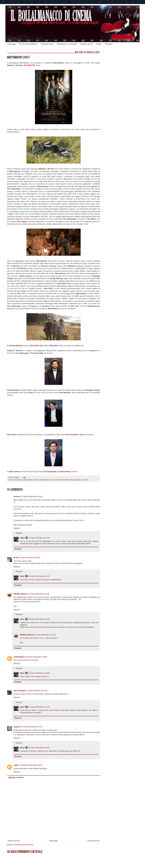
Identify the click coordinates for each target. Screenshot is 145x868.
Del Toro (75, 306)
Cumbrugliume (19, 657)
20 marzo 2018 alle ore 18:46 (36, 657)
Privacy (99, 44)
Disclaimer (109, 44)
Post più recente (14, 841)
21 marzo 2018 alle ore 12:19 (39, 707)
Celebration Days (47, 44)
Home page (11, 44)
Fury (82, 435)
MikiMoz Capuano (20, 594)
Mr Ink (16, 558)
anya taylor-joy (18, 480)
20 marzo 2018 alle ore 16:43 (39, 619)
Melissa (43, 169)
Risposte (19, 533)
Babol (22, 538)
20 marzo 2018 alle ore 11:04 (39, 538)
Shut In (32, 393)
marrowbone (66, 480)
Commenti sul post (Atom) (24, 845)
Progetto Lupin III (86, 44)
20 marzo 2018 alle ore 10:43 (32, 497)
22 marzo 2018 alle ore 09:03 (39, 748)
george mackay (44, 480)
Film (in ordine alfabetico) (28, 44)
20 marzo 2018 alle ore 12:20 (30, 558)
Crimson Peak (64, 472)
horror (52, 480)
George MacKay (16, 346)
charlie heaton (28, 480)
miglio (16, 765)
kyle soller (58, 480)
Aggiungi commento (16, 777)
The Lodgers (22, 222)
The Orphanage (50, 472)
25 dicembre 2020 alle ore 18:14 (31, 765)
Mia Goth (54, 346)
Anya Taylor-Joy (36, 346)
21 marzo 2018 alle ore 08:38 (39, 673)
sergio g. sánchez (83, 480)
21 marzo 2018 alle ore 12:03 (37, 691)
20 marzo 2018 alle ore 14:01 (39, 576)
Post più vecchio (93, 841)
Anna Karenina (72, 435)
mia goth (73, 480)
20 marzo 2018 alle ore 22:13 (45, 635)
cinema (36, 480)
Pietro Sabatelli (19, 691)
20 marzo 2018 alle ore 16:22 (39, 594)
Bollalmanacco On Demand (67, 44)
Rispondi (17, 528)
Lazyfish (17, 727)
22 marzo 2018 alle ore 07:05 (31, 727)
